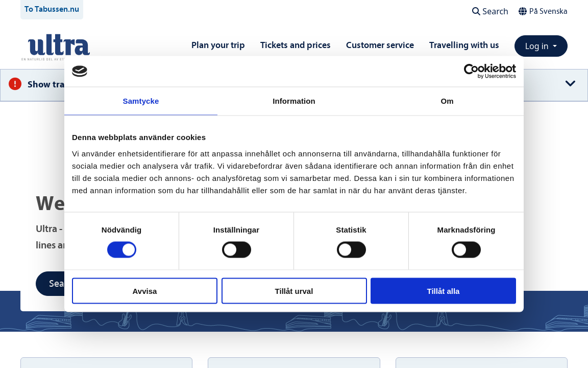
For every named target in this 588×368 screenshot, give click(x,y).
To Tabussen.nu (52, 9)
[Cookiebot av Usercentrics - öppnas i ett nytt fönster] (471, 72)
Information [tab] (294, 101)
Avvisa (145, 291)
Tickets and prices (296, 45)
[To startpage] (59, 47)
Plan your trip (218, 45)
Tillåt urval (294, 291)
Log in (538, 46)
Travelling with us (464, 45)
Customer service (380, 45)
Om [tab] (447, 101)
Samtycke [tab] (141, 101)
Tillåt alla (444, 291)
